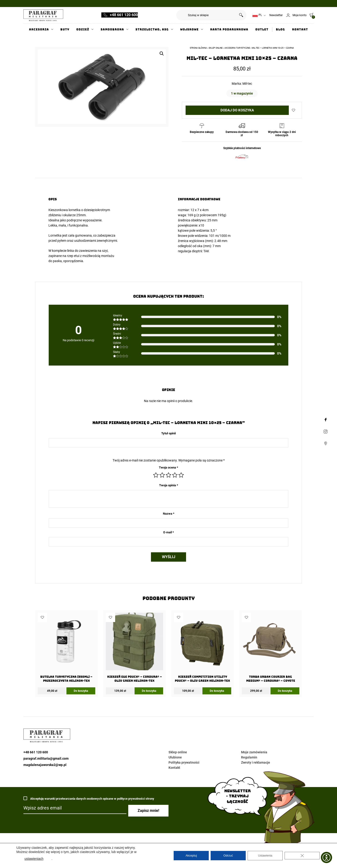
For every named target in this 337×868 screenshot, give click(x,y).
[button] (162, 54)
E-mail (169, 532)
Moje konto (300, 15)
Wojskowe (189, 29)
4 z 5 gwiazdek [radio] (175, 475)
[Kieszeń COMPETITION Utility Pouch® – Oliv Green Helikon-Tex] (203, 649)
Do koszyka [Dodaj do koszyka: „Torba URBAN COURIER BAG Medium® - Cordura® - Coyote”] (285, 691)
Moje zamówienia (254, 752)
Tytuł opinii (168, 433)
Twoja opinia (169, 485)
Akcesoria (39, 29)
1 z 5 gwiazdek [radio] (156, 475)
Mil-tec (247, 84)
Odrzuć (228, 856)
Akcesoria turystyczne (237, 48)
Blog (280, 29)
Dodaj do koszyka (237, 110)
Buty (65, 29)
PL (257, 15)
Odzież (83, 29)
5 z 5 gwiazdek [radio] (181, 475)
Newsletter (276, 15)
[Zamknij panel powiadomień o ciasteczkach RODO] (302, 856)
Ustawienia (265, 856)
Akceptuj (191, 856)
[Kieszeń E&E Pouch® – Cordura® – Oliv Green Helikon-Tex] (134, 649)
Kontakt (300, 29)
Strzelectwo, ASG (152, 29)
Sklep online (216, 48)
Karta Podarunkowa (229, 29)
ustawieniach (34, 859)
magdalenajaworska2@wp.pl (45, 765)
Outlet (262, 29)
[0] (310, 15)
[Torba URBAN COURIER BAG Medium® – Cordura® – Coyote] (270, 649)
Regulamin (249, 757)
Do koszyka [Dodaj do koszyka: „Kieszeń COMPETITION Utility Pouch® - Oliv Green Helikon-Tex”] (217, 691)
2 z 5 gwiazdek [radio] (162, 475)
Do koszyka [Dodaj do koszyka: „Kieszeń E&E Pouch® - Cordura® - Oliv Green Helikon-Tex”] (149, 691)
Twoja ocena (168, 467)
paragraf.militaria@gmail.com (46, 758)
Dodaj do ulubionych (293, 110)
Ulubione (175, 757)
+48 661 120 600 (124, 15)
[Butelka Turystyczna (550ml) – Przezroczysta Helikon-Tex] (66, 649)
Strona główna (198, 48)
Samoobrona (112, 29)
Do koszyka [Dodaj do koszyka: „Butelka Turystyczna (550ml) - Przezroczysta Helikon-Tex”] (81, 691)
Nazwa (169, 514)
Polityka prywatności (184, 762)
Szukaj (241, 15)
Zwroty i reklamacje (256, 762)
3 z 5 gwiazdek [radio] (168, 475)
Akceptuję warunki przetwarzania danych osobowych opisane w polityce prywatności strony (89, 799)
